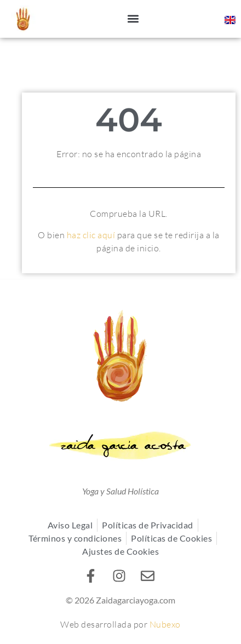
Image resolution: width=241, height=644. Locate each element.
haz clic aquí (91, 235)
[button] (133, 19)
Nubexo (164, 624)
